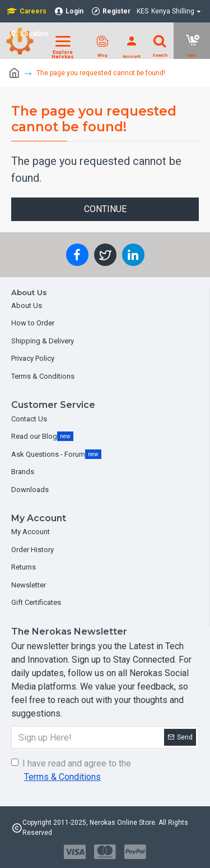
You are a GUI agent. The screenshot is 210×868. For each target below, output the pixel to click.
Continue (105, 209)
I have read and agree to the (71, 771)
